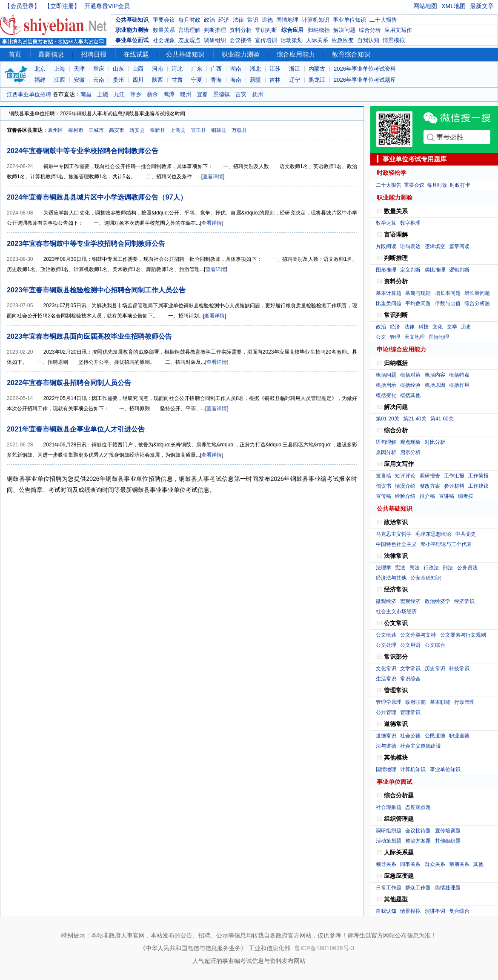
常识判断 (266, 30)
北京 (40, 69)
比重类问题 (389, 303)
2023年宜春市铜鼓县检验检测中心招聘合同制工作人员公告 (96, 290)
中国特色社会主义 (396, 544)
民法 (415, 568)
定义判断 (410, 270)
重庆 (99, 69)
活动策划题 (389, 841)
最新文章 (482, 6)
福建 (40, 80)
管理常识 (410, 712)
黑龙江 (317, 80)
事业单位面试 (132, 40)
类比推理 (435, 270)
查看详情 (213, 177)
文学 (452, 327)
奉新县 (157, 130)
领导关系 (386, 864)
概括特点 (459, 375)
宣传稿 (384, 496)
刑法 (448, 568)
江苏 (275, 69)
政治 (209, 20)
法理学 (384, 568)
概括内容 (435, 375)
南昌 (86, 94)
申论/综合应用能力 (401, 349)
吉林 (275, 80)
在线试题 (136, 54)
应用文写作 (398, 30)
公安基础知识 (426, 578)
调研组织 (215, 40)
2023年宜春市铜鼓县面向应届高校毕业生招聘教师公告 (89, 336)
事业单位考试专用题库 (415, 159)
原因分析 (386, 452)
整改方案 (430, 486)
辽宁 (295, 80)
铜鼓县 (219, 130)
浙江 (295, 69)
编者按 (466, 496)
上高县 (178, 130)
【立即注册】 (62, 6)
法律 (238, 20)
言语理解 (189, 30)
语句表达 (410, 246)
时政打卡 (460, 185)
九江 (119, 94)
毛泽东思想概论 (433, 534)
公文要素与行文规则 (463, 635)
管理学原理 (389, 702)
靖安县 (137, 130)
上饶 (103, 94)
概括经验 (410, 385)
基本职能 (440, 702)
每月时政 (189, 20)
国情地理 (287, 20)
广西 (216, 69)
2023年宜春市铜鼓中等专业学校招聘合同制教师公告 (86, 243)
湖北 (255, 69)
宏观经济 (410, 601)
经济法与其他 (391, 578)
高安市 (117, 130)
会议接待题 (418, 831)
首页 (15, 54)
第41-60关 (442, 419)
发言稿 (384, 476)
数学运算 (386, 223)
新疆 (255, 80)
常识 (253, 20)
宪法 (400, 568)
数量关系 (164, 30)
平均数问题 (418, 303)
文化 (438, 327)
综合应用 (292, 30)
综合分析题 (477, 303)
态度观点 (189, 40)
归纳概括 (319, 30)
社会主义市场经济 (396, 611)
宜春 (202, 94)
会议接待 (240, 40)
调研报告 (430, 476)
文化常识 (386, 669)
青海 (216, 80)
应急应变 (343, 40)
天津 (79, 69)
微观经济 (386, 601)
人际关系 (317, 40)
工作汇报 (454, 476)
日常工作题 (389, 888)
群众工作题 (418, 888)
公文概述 (386, 635)
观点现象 (410, 442)
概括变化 (386, 395)
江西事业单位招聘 (29, 94)
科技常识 (459, 669)
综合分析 (370, 30)
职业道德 (459, 736)
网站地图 (425, 6)
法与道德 (386, 746)
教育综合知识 (351, 54)
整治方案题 (418, 841)
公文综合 (435, 645)
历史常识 (435, 669)
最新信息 (51, 54)
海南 (236, 80)
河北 (177, 69)
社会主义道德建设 (421, 746)
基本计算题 (389, 293)
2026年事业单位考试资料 (365, 69)
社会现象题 (389, 807)
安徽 (79, 80)
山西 (138, 69)
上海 (60, 69)
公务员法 (467, 568)
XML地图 (454, 6)
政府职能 (415, 702)
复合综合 (459, 911)
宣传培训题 (448, 831)
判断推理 (215, 30)
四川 (138, 80)
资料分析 (240, 30)
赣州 (186, 94)
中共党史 (466, 534)
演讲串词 (435, 911)
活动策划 (292, 40)
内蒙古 (317, 69)
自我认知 (368, 40)
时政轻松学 (392, 173)
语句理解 (386, 442)
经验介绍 (405, 496)
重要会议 (164, 20)
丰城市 (96, 130)
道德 (267, 20)
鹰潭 (169, 94)
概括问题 (386, 375)
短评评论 (405, 476)
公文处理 (386, 645)
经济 (224, 20)
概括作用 (459, 385)
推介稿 (427, 496)
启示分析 (410, 452)
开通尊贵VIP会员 (107, 6)
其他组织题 (448, 841)
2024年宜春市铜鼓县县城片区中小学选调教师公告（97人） (97, 197)
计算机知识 (316, 20)
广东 (197, 69)
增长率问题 (448, 293)
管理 (395, 337)
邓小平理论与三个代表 (446, 544)
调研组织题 (389, 831)
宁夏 (197, 80)
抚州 (258, 94)
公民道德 (435, 736)
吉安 (241, 94)
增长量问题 (477, 293)
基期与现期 (418, 293)
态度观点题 (418, 807)
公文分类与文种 (418, 635)
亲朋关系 (459, 864)
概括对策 (410, 375)
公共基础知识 (132, 20)
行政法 (431, 568)
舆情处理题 (448, 888)
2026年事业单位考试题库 (365, 80)
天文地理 (415, 337)
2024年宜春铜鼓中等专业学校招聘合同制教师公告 (83, 151)
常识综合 (410, 679)
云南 (99, 80)
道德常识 (386, 736)
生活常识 (386, 679)
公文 (381, 337)
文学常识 (410, 669)
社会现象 (164, 40)
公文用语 (410, 645)
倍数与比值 (448, 303)
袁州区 (55, 130)
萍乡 (136, 94)
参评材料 (454, 486)
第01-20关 (388, 419)
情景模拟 (394, 40)
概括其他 (410, 395)
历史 (466, 327)
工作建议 (478, 486)
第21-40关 (415, 419)
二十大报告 (383, 20)
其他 (478, 864)
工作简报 (478, 476)
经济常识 (464, 601)
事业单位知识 (349, 20)
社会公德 (410, 736)
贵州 (118, 80)
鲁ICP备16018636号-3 (324, 948)
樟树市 (76, 130)
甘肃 (177, 80)
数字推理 (410, 223)
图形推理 (386, 270)
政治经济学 (438, 601)
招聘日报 (94, 54)
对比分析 (435, 442)
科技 (424, 327)
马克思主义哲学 (394, 534)
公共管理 (386, 712)
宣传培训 (266, 40)
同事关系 (410, 864)
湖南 (236, 69)
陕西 (157, 80)
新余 (152, 94)
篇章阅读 (459, 246)
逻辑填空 (435, 246)
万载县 (239, 130)
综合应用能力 (296, 54)
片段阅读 (386, 246)
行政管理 (464, 702)
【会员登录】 (22, 6)
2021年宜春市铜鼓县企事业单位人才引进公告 (76, 429)
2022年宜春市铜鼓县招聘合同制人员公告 (69, 383)
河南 (157, 69)
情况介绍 (405, 486)
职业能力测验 (132, 30)
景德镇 (222, 94)
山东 (118, 69)
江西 (60, 80)
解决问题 (344, 30)
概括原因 (435, 385)
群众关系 (435, 864)
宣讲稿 (446, 496)
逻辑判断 (459, 270)
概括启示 (386, 385)
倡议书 (384, 486)
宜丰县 (198, 130)
